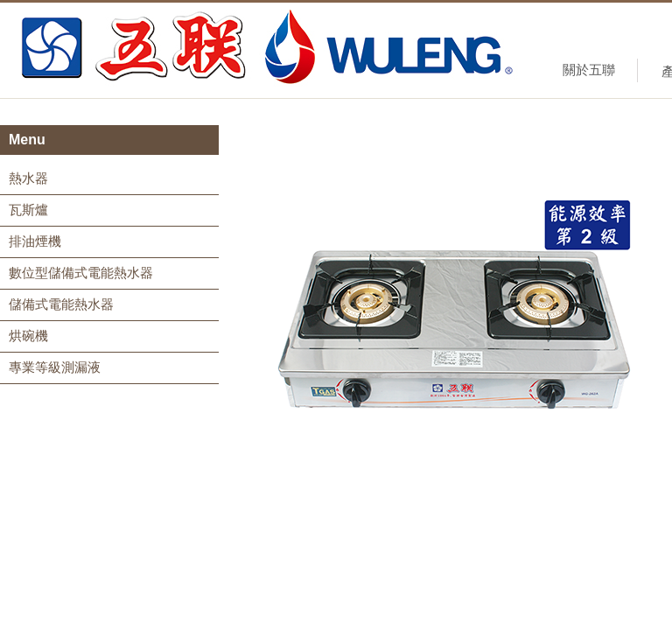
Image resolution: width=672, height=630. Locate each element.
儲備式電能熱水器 (61, 304)
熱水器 (28, 178)
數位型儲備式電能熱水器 (81, 273)
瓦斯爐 (28, 210)
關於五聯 (589, 70)
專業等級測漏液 (55, 367)
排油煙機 (35, 241)
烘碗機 (28, 336)
